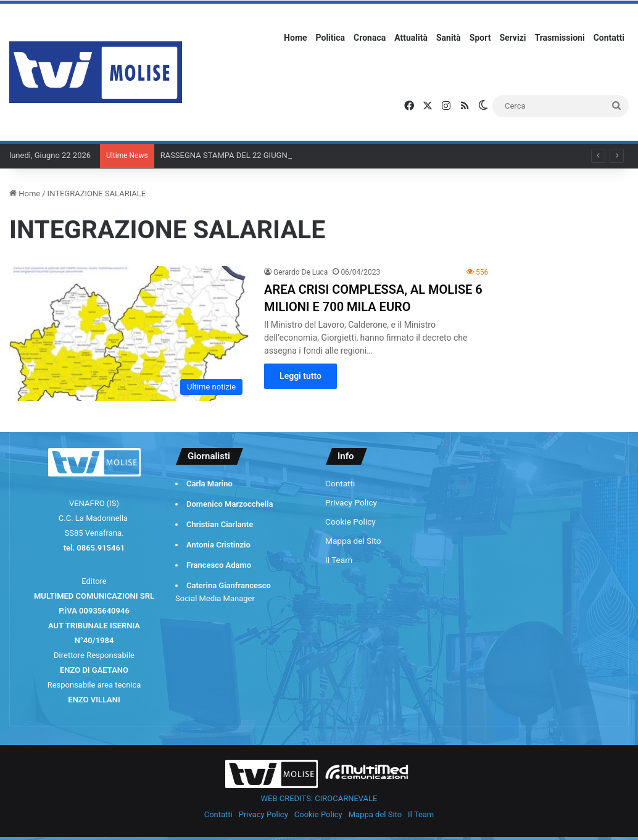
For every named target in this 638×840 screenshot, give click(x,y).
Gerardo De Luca (300, 272)
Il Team (339, 560)
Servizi (512, 38)
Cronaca (370, 38)
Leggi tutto (300, 376)
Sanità (449, 38)
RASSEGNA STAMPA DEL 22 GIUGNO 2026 (237, 155)
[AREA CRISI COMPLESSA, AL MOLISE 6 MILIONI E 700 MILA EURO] (129, 334)
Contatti (609, 38)
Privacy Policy (351, 502)
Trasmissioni (560, 38)
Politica (330, 38)
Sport (480, 38)
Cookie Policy (350, 522)
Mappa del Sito (353, 541)
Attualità (411, 38)
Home (295, 38)
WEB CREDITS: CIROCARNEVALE (319, 798)
